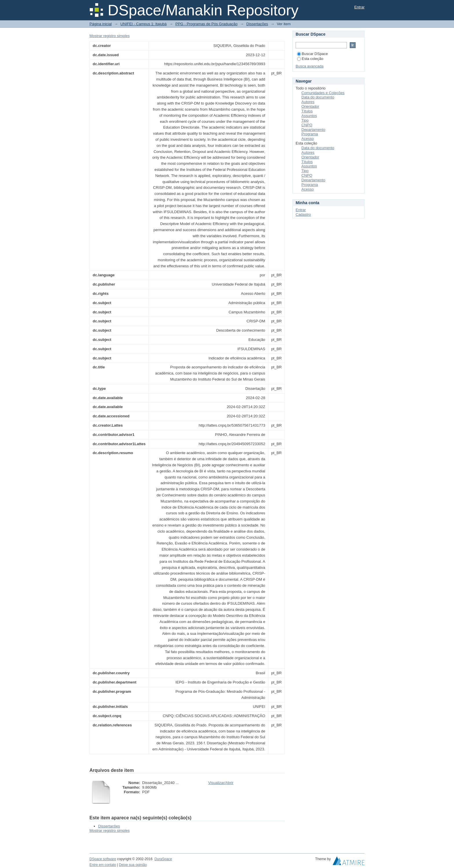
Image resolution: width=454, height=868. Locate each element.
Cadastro (303, 214)
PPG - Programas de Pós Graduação (207, 24)
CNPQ (307, 125)
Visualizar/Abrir (221, 783)
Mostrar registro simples (110, 36)
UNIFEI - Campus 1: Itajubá (144, 24)
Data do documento (318, 97)
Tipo (305, 120)
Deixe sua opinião (133, 865)
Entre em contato (103, 865)
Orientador (310, 106)
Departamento (313, 130)
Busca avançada (310, 66)
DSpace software (103, 859)
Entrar (359, 7)
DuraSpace (163, 859)
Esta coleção (310, 59)
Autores (308, 102)
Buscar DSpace (312, 54)
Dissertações (257, 24)
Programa (310, 134)
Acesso (308, 139)
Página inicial (101, 24)
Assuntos (309, 116)
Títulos (307, 111)
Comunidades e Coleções (323, 93)
